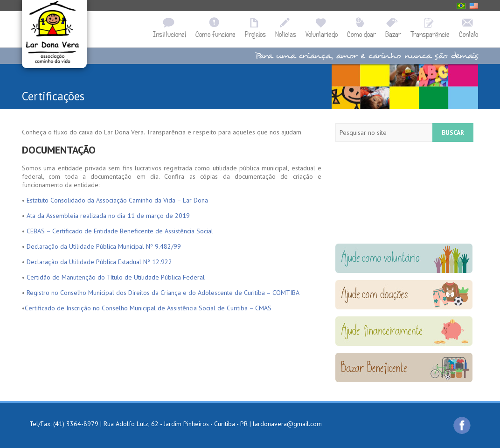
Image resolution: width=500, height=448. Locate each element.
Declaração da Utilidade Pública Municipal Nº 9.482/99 (104, 246)
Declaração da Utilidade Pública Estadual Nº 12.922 (99, 262)
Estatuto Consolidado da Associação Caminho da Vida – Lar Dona (117, 200)
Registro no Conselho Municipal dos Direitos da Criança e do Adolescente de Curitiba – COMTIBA (163, 293)
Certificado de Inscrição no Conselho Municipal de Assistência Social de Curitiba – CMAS (148, 308)
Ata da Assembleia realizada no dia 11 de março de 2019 (108, 216)
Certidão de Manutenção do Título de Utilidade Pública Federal (116, 277)
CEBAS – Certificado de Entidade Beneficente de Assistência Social (120, 231)
